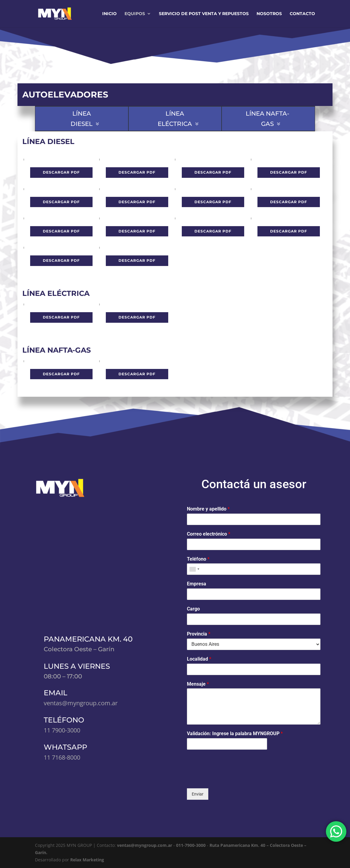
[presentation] (233, 778)
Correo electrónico (209, 534)
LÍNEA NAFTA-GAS (268, 119)
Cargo (193, 609)
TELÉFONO (64, 720)
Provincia (199, 634)
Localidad (199, 659)
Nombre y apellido (208, 509)
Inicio (109, 14)
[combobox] (194, 569)
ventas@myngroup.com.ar (145, 845)
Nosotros (269, 14)
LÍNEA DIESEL (82, 119)
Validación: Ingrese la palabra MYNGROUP (235, 733)
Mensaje (198, 684)
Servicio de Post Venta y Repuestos (204, 14)
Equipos (135, 14)
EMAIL (55, 693)
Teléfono (198, 559)
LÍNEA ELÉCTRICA (175, 119)
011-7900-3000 (191, 845)
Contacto (302, 14)
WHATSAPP (65, 747)
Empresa (197, 584)
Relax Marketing (87, 860)
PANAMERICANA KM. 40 (88, 639)
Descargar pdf (61, 172)
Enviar (198, 794)
